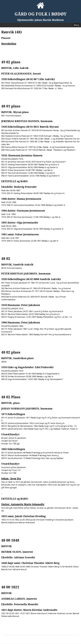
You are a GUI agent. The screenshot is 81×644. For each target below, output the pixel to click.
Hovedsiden (9, 44)
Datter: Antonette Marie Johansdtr (23, 504)
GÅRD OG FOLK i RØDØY (41, 14)
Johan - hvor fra (11, 478)
